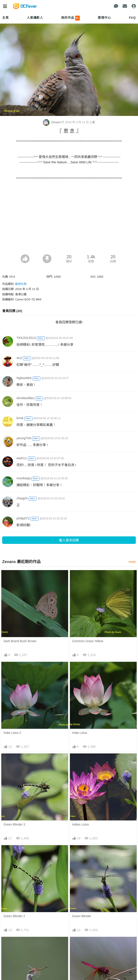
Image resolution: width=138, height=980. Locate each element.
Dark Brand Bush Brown (20, 641)
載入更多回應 (69, 540)
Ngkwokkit (24, 378)
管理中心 (104, 18)
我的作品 (70, 18)
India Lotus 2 (12, 733)
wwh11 (22, 458)
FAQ (132, 18)
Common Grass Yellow (88, 641)
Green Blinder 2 (14, 916)
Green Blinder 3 (14, 824)
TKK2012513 (26, 338)
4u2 (19, 358)
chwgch (22, 498)
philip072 (23, 518)
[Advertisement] (69, 221)
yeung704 (24, 438)
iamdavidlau (25, 398)
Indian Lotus (80, 824)
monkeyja (24, 478)
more (132, 562)
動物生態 (21, 284)
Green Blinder (82, 916)
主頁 (5, 18)
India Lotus (80, 733)
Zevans (52, 122)
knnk (20, 418)
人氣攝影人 (35, 18)
